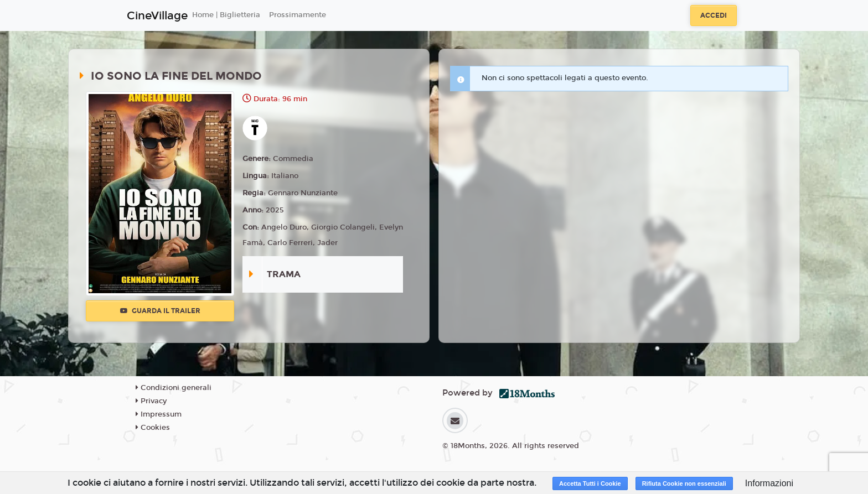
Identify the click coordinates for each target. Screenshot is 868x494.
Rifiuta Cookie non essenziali (684, 483)
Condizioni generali (174, 388)
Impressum (159, 414)
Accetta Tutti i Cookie (590, 483)
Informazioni (769, 483)
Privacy (151, 401)
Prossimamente (298, 15)
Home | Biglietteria (226, 15)
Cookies (153, 428)
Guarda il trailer (160, 311)
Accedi (714, 15)
